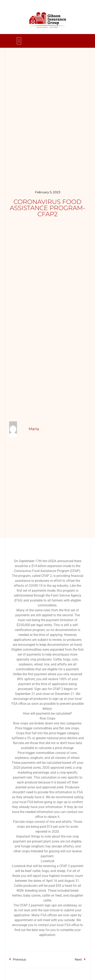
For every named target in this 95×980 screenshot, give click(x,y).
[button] (19, 41)
